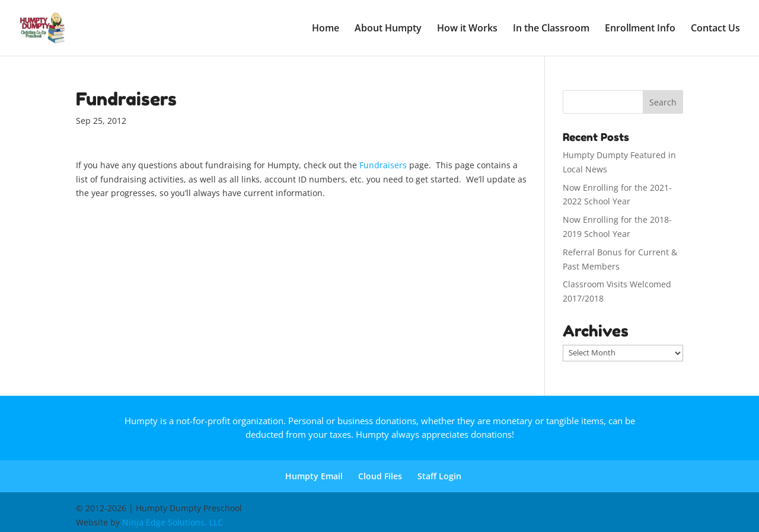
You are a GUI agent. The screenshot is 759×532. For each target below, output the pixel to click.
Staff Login (439, 476)
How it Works (467, 29)
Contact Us (715, 29)
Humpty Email (314, 476)
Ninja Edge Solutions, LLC (173, 522)
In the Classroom (551, 29)
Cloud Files (380, 476)
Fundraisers (384, 165)
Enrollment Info (640, 29)
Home (326, 29)
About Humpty (388, 29)
